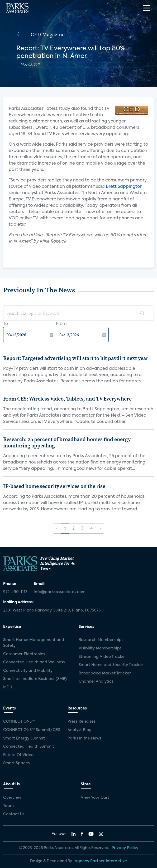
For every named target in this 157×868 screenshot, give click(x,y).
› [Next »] (100, 529)
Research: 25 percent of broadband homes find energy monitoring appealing (67, 442)
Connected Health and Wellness (34, 662)
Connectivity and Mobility (28, 671)
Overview (12, 798)
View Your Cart (95, 798)
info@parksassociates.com (60, 592)
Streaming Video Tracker (102, 657)
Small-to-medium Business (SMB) (35, 679)
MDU (8, 687)
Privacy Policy (125, 848)
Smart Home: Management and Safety (34, 643)
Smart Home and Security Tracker (111, 665)
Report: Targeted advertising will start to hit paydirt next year (76, 358)
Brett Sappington (124, 187)
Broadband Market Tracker (105, 673)
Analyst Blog (80, 730)
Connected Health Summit (29, 747)
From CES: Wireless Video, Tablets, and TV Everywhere (67, 399)
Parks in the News (84, 738)
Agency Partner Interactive (101, 861)
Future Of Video (18, 755)
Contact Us (14, 814)
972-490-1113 (15, 592)
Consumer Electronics (24, 654)
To (6, 324)
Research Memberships (101, 640)
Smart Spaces (16, 763)
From (61, 324)
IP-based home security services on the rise (54, 486)
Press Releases (82, 722)
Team (8, 806)
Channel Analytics (96, 682)
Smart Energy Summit (24, 738)
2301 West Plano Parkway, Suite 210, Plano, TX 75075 (52, 610)
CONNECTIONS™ (19, 722)
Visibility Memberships (100, 648)
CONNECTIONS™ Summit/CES (32, 730)
